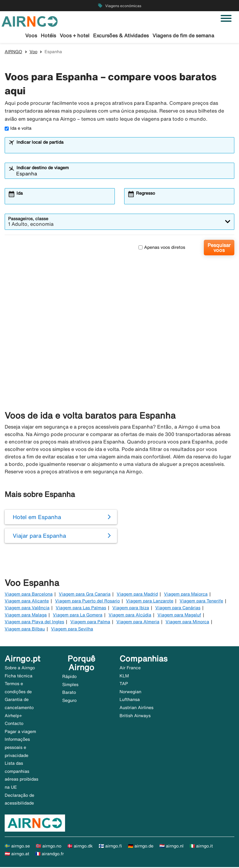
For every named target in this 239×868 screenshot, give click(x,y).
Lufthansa (130, 700)
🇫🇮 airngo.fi (110, 847)
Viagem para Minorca (187, 623)
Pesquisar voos (219, 248)
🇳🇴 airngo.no (49, 847)
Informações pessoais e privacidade (17, 748)
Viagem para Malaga (26, 616)
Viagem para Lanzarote (150, 602)
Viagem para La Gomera (78, 616)
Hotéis (48, 35)
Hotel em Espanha (37, 518)
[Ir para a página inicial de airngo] (30, 21)
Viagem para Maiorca (186, 595)
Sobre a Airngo (20, 669)
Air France (130, 669)
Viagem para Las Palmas (81, 609)
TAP (124, 685)
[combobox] (124, 149)
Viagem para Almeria (138, 623)
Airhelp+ (13, 716)
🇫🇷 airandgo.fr (49, 855)
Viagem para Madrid (137, 595)
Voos (31, 35)
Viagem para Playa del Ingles (34, 623)
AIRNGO (13, 53)
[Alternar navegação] (226, 18)
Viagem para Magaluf (179, 616)
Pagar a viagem (20, 732)
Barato (69, 693)
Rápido (69, 677)
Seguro (69, 701)
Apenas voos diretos (162, 248)
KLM (124, 677)
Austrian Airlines (136, 708)
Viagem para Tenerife (201, 602)
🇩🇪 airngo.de (141, 847)
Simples (70, 685)
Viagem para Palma (90, 623)
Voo (33, 53)
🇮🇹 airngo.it (201, 847)
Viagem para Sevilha (72, 629)
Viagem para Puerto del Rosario (87, 602)
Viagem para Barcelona (29, 595)
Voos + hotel (75, 35)
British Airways (135, 716)
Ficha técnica (19, 677)
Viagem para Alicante (27, 602)
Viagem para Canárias (178, 609)
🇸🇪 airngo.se (17, 847)
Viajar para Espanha (39, 536)
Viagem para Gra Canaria (85, 595)
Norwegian (130, 693)
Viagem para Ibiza (131, 609)
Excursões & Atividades (121, 35)
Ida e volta (18, 129)
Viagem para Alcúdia (130, 616)
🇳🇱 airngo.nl (171, 847)
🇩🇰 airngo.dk (80, 847)
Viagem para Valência (27, 609)
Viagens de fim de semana (183, 35)
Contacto (14, 724)
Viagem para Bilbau (25, 629)
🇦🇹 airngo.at (17, 855)
